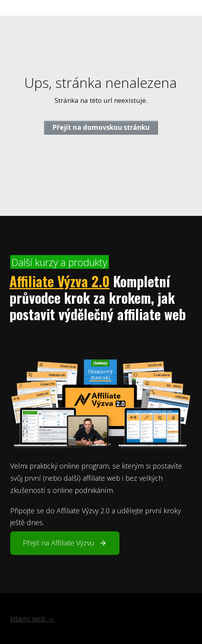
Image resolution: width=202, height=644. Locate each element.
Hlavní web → (32, 618)
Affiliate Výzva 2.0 (60, 281)
